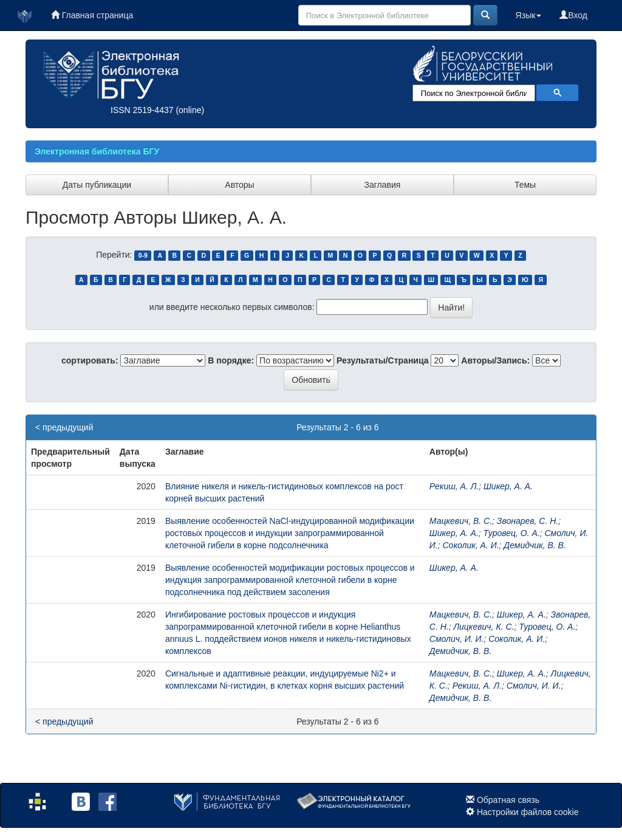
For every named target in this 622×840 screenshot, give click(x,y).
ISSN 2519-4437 (142, 110)
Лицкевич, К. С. (484, 627)
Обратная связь (508, 800)
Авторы (239, 185)
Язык (529, 15)
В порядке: (231, 360)
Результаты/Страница (383, 360)
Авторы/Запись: (495, 360)
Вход (573, 15)
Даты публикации (97, 185)
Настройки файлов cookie (528, 812)
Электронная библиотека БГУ (97, 151)
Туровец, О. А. (512, 533)
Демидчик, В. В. (535, 545)
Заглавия (383, 185)
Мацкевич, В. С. (461, 521)
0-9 (143, 255)
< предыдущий (64, 427)
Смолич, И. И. (457, 639)
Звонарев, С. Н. (528, 521)
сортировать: (90, 360)
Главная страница (92, 15)
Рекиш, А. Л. (454, 486)
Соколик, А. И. (471, 545)
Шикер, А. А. (508, 486)
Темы (525, 185)
